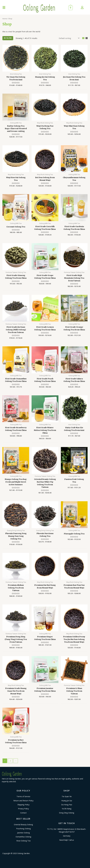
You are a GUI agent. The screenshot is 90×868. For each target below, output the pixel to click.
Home (5, 19)
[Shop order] (69, 38)
